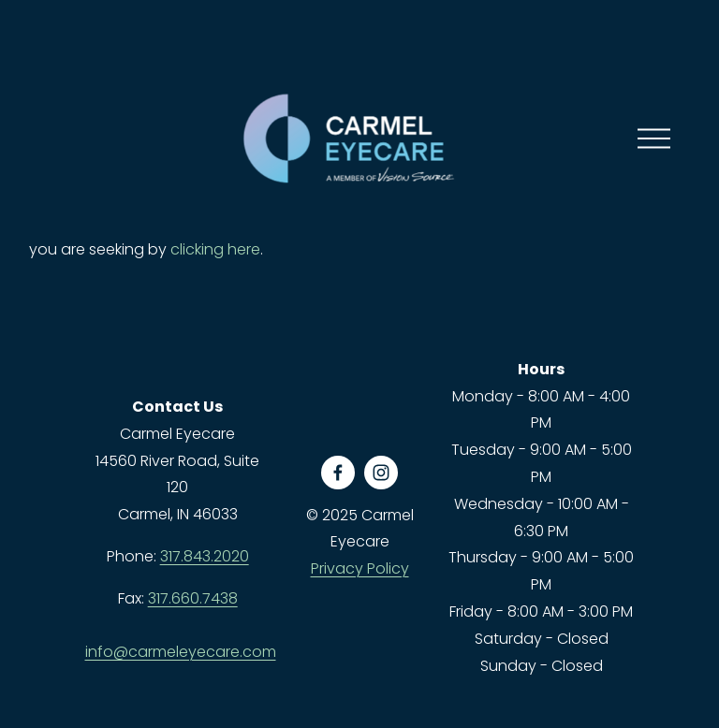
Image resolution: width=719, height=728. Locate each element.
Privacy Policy (360, 568)
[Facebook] (338, 473)
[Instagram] (381, 473)
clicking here (215, 249)
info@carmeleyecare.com (181, 652)
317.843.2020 (205, 556)
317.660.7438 (193, 598)
